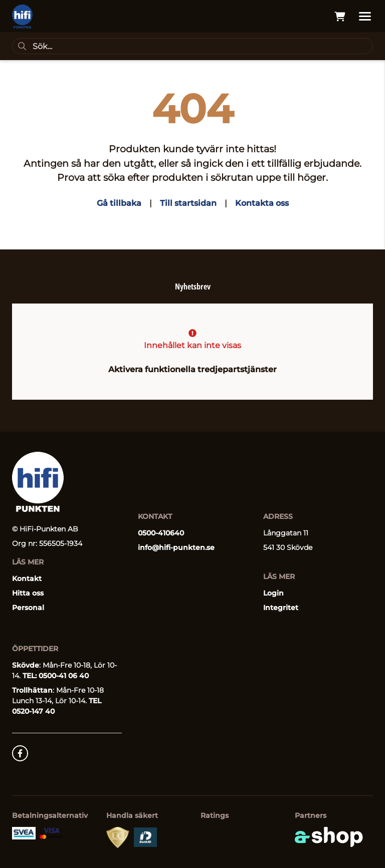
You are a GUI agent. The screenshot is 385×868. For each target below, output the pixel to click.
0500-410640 (161, 533)
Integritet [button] (281, 608)
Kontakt (27, 578)
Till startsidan (188, 203)
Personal (28, 608)
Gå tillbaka (119, 203)
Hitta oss (28, 593)
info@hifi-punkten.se (176, 547)
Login (273, 593)
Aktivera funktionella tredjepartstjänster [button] (192, 369)
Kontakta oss (262, 203)
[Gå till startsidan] (22, 17)
